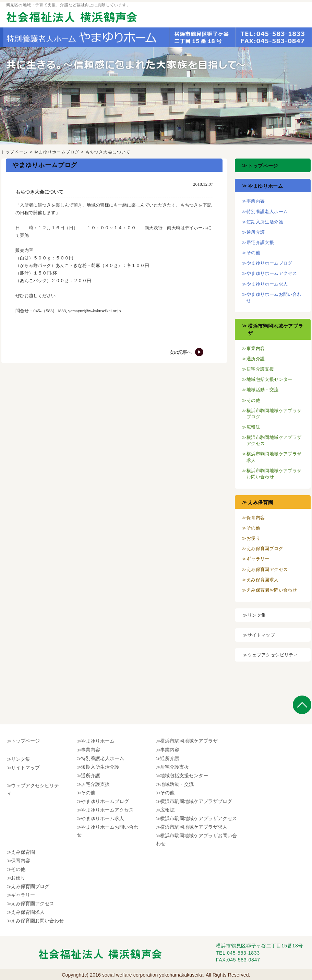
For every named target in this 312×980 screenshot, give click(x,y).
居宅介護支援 (260, 242)
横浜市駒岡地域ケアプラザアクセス (199, 818)
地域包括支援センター (269, 379)
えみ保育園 (261, 502)
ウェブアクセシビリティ (273, 655)
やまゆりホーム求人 (267, 284)
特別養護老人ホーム (267, 212)
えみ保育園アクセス (267, 569)
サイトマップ (261, 635)
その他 (253, 253)
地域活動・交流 (263, 390)
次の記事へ (187, 352)
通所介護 (256, 232)
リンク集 (257, 615)
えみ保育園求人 (263, 580)
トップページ (15, 152)
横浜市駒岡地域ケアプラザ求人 (194, 827)
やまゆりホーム (266, 186)
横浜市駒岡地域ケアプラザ (189, 741)
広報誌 (253, 427)
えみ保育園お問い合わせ (272, 590)
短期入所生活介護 (265, 222)
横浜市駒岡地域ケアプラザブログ (196, 801)
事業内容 (256, 201)
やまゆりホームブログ (57, 152)
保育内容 (256, 518)
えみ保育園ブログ (265, 549)
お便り (253, 538)
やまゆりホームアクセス (272, 273)
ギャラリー (258, 559)
